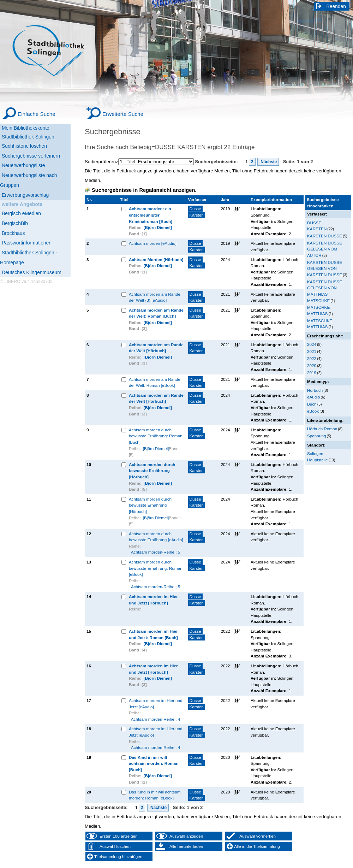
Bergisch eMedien (21, 213)
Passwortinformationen (27, 243)
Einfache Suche (37, 114)
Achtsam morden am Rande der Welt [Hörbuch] (156, 348)
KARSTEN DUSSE (325, 236)
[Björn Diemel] (158, 227)
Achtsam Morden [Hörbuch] (156, 259)
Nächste (268, 162)
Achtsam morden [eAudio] (153, 243)
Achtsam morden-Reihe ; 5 (155, 552)
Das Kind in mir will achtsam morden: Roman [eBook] (155, 795)
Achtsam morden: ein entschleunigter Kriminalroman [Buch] (151, 215)
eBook (313, 411)
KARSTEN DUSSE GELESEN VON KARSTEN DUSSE (325, 268)
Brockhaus (13, 233)
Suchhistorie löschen (24, 146)
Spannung (316, 436)
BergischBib (15, 223)
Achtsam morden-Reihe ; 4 (155, 719)
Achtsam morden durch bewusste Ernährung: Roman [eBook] (156, 568)
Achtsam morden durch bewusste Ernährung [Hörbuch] (152, 471)
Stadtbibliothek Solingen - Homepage (29, 258)
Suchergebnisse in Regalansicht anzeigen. (144, 190)
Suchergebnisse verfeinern (31, 156)
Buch (312, 404)
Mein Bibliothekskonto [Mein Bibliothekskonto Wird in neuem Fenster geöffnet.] (26, 128)
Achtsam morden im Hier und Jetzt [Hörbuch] (153, 600)
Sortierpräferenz (101, 162)
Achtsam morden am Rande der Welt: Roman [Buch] (156, 313)
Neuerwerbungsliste (23, 165)
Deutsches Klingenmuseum (32, 272)
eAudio (314, 397)
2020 (312, 365)
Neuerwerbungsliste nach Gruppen (28, 180)
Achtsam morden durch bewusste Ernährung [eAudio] (156, 537)
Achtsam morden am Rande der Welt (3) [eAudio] (155, 297)
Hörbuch (315, 390)
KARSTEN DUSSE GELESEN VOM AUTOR (325, 249)
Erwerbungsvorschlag (25, 195)
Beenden (336, 6)
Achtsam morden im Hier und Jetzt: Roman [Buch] (153, 634)
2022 (312, 358)
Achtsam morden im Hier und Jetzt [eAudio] (156, 704)
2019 (312, 373)
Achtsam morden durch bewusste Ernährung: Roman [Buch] (156, 436)
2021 (312, 351)
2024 (312, 344)
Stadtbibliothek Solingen (28, 137)
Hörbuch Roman (322, 429)
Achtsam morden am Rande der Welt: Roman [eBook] (155, 382)
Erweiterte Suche (123, 114)
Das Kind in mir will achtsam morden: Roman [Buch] (154, 763)
